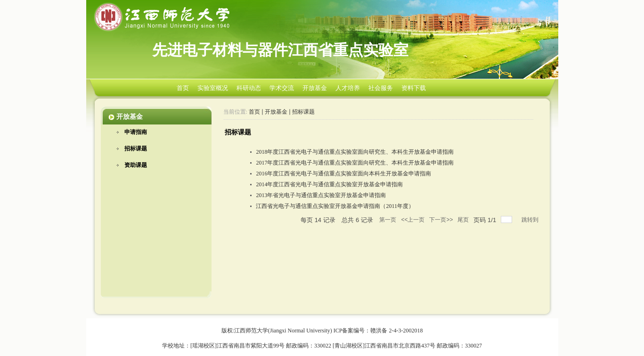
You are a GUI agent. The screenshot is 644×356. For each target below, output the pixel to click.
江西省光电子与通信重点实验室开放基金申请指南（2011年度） (335, 206)
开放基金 (315, 88)
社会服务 (381, 88)
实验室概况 (213, 88)
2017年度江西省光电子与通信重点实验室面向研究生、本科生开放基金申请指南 (355, 163)
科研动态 (249, 88)
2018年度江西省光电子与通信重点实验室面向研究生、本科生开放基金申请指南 (355, 152)
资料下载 (414, 88)
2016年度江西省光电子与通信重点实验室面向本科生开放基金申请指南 (343, 174)
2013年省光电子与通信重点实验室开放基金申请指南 (321, 195)
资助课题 (136, 165)
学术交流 (282, 88)
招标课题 (136, 149)
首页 (183, 88)
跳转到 (531, 220)
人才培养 (348, 88)
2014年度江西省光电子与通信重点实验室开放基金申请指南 (329, 184)
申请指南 (136, 132)
